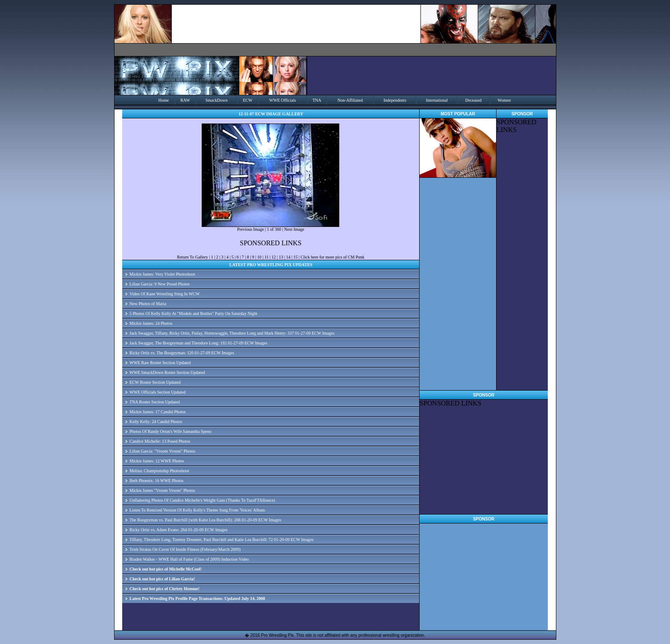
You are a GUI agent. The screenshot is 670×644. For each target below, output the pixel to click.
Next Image (294, 229)
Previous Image (251, 229)
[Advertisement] (522, 262)
